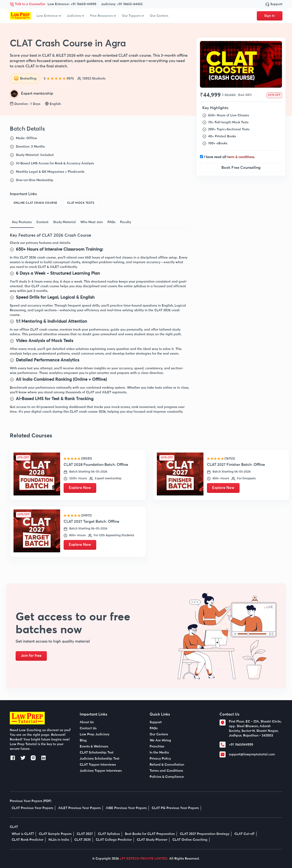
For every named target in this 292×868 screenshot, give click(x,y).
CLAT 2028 (82, 840)
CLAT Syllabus (109, 834)
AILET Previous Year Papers (79, 808)
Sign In (270, 16)
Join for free (32, 656)
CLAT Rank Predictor (27, 840)
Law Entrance (49, 16)
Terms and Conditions (166, 771)
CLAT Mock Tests (81, 203)
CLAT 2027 (85, 834)
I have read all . (229, 157)
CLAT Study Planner (152, 840)
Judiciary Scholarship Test (100, 759)
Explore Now (81, 488)
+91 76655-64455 (130, 4)
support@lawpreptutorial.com (252, 754)
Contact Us (88, 728)
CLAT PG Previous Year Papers (175, 808)
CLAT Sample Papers (55, 834)
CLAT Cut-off (244, 834)
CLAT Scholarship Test (97, 753)
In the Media (159, 753)
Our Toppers (133, 16)
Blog (83, 740)
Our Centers (159, 16)
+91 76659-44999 (83, 4)
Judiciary (76, 16)
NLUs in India (59, 840)
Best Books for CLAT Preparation (150, 834)
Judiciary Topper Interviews (101, 771)
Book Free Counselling (241, 168)
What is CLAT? (23, 834)
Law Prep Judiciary (94, 734)
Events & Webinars (94, 747)
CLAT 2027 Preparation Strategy (205, 834)
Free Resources (103, 16)
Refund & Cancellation (167, 765)
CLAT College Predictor (114, 840)
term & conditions (241, 157)
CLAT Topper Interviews (98, 765)
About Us (87, 722)
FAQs (154, 728)
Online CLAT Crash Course (35, 203)
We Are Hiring (160, 740)
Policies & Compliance (167, 777)
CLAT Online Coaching (190, 840)
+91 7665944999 (241, 745)
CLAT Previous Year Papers (32, 808)
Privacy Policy (160, 759)
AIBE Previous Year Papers (126, 808)
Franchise (157, 747)
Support (274, 4)
